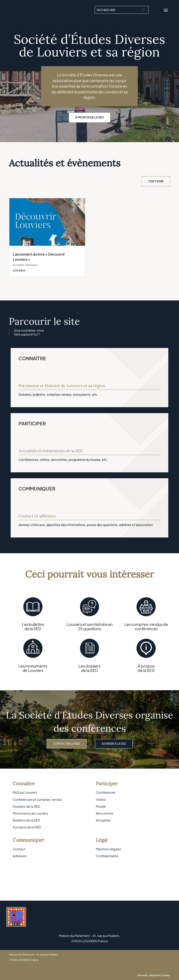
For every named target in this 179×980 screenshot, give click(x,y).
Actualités (18, 265)
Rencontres (105, 813)
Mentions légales (108, 849)
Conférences (106, 792)
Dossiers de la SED (26, 806)
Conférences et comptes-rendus (37, 799)
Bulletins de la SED (26, 820)
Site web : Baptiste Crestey (154, 975)
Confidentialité (107, 856)
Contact (19, 849)
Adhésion (20, 856)
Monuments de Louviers (30, 813)
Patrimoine (31, 265)
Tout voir (156, 181)
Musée (101, 806)
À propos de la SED (89, 117)
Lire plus (19, 270)
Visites (101, 799)
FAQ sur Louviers (25, 792)
